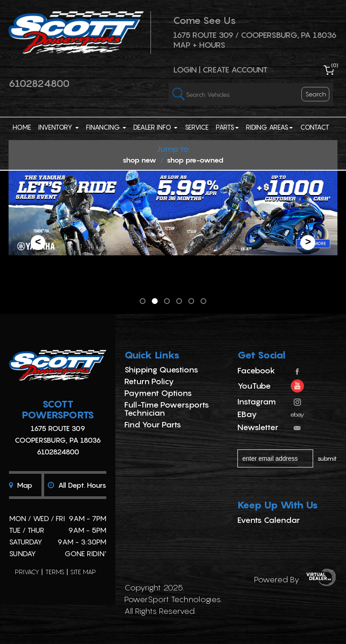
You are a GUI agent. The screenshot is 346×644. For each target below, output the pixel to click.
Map (21, 485)
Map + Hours (199, 45)
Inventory (59, 127)
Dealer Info (155, 127)
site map (83, 572)
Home (22, 127)
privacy (27, 572)
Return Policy (149, 381)
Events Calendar (269, 520)
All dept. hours (77, 485)
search (316, 94)
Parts (227, 127)
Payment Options (158, 393)
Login (185, 70)
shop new (139, 160)
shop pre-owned (195, 160)
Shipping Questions (161, 370)
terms (55, 572)
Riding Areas (269, 127)
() (335, 65)
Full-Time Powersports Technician (167, 409)
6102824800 (39, 83)
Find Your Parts (153, 424)
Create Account (235, 70)
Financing (106, 127)
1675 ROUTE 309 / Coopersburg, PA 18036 (255, 35)
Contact (315, 127)
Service (197, 127)
